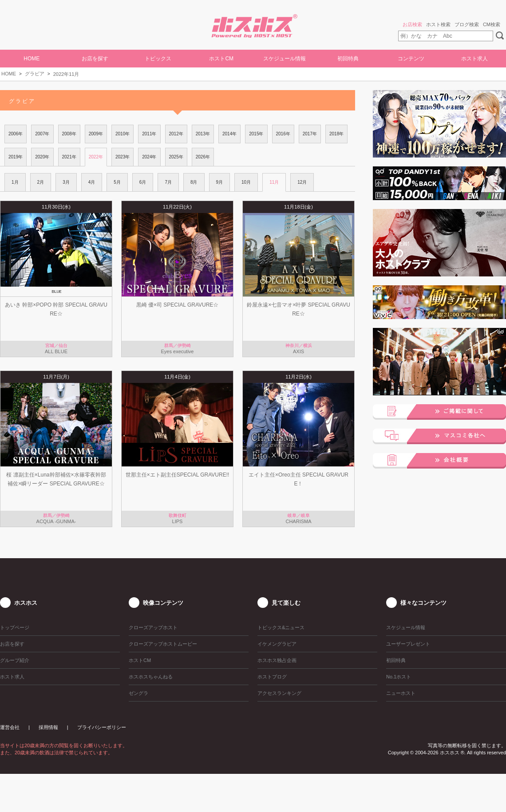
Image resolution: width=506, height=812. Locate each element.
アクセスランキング (279, 693)
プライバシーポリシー (102, 727)
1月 (15, 182)
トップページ (15, 627)
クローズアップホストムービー (163, 644)
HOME (32, 59)
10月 (246, 182)
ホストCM (221, 59)
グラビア (35, 74)
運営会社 (10, 727)
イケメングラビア (277, 644)
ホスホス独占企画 (277, 660)
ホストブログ (272, 677)
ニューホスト (401, 693)
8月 (194, 182)
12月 (302, 182)
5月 (117, 182)
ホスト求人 (474, 59)
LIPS (178, 521)
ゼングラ (138, 693)
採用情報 (48, 727)
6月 (143, 182)
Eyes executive (178, 351)
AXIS (298, 351)
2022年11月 (66, 74)
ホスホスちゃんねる (151, 677)
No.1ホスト (399, 677)
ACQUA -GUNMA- (56, 521)
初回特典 (348, 59)
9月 (220, 182)
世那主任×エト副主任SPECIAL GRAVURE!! (178, 475)
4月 (92, 182)
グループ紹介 (15, 660)
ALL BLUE (56, 351)
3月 (66, 182)
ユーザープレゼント (408, 644)
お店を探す (95, 59)
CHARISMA (298, 521)
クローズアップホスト (153, 627)
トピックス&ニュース (281, 627)
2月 (41, 182)
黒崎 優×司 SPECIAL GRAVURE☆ (178, 305)
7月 (168, 182)
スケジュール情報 (285, 59)
